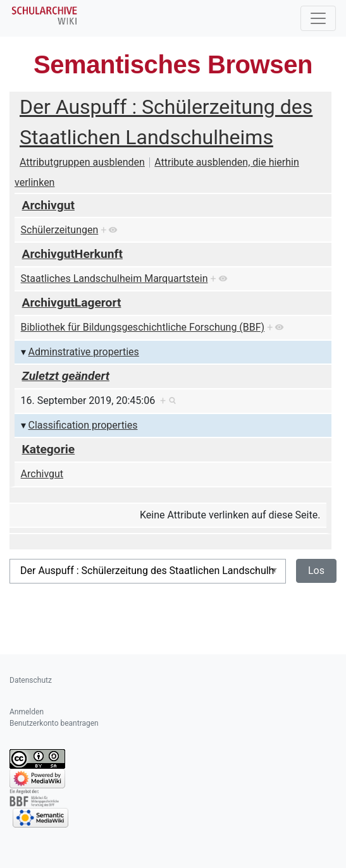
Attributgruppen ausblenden (82, 162)
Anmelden (27, 712)
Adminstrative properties (84, 352)
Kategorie (49, 449)
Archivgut (48, 205)
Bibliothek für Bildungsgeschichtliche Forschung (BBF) (143, 327)
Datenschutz (31, 680)
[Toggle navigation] (318, 18)
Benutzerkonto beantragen (54, 723)
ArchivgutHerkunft (72, 254)
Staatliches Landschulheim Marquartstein (114, 278)
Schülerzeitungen (60, 230)
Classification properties (83, 425)
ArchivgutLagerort (72, 303)
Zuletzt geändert (66, 376)
